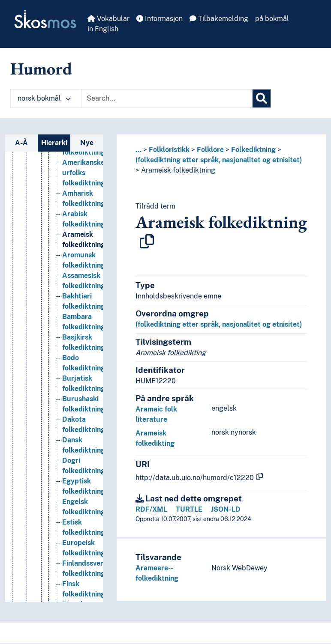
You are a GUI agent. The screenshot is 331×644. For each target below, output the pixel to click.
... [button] (138, 150)
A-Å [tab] (21, 143)
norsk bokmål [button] (44, 98)
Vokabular (108, 19)
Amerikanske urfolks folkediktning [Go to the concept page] (84, 173)
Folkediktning (253, 150)
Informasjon (159, 19)
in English (103, 29)
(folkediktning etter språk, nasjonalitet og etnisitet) (219, 160)
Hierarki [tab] (54, 143)
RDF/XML (151, 509)
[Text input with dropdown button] (167, 98)
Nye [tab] (87, 143)
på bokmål (272, 19)
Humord (41, 69)
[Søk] (262, 98)
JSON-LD (226, 509)
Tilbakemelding (219, 19)
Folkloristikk (169, 150)
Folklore (210, 150)
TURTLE (189, 509)
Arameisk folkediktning (178, 170)
